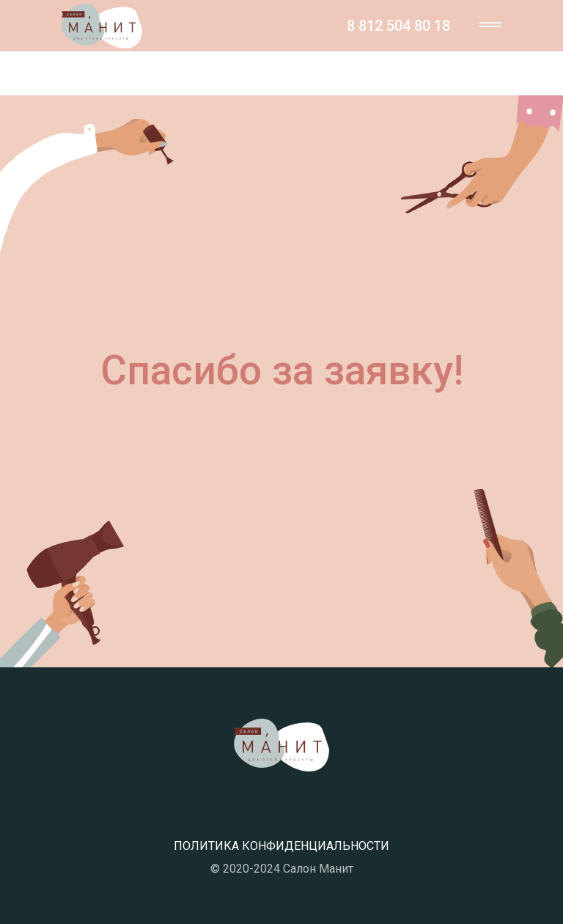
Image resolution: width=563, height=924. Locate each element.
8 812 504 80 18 (398, 26)
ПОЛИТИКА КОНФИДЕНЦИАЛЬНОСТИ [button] (281, 846)
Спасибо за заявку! (282, 370)
